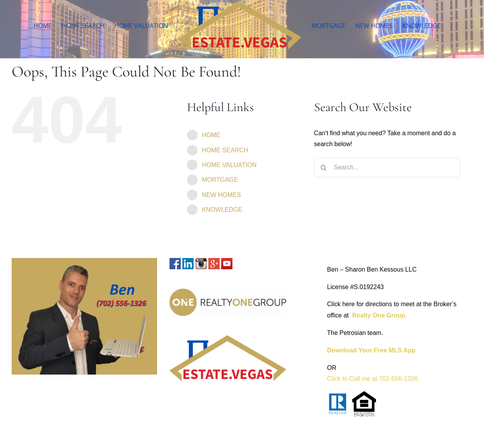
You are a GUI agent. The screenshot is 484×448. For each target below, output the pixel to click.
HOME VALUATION (229, 165)
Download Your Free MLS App (371, 350)
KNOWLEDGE (222, 210)
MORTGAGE (220, 180)
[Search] (324, 167)
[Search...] (387, 167)
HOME (211, 135)
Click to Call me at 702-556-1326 (372, 379)
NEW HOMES (221, 195)
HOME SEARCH (225, 150)
